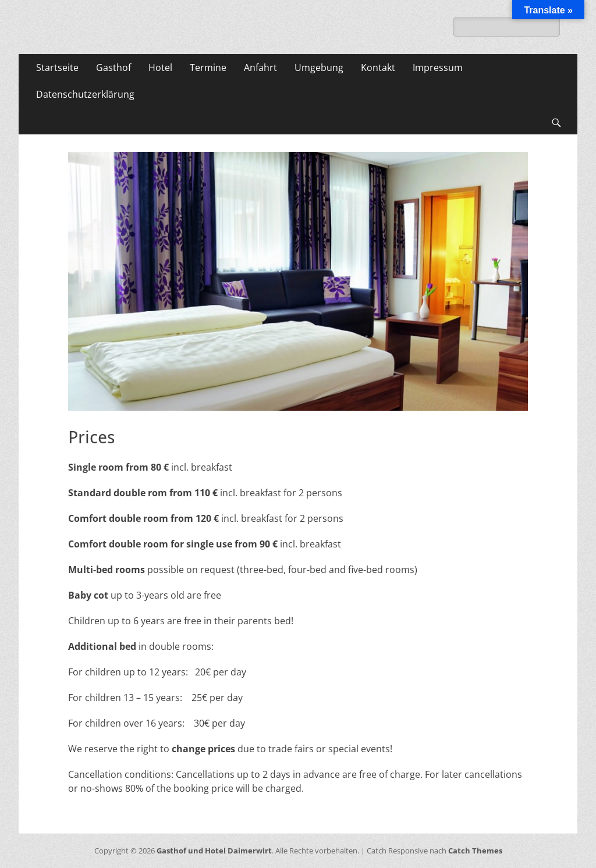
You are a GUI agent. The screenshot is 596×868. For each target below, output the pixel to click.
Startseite (57, 67)
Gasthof (113, 67)
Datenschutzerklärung (85, 94)
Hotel (160, 67)
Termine (208, 67)
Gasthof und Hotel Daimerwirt (214, 851)
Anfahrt (260, 67)
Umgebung (319, 67)
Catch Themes (475, 851)
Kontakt (378, 67)
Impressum (438, 67)
